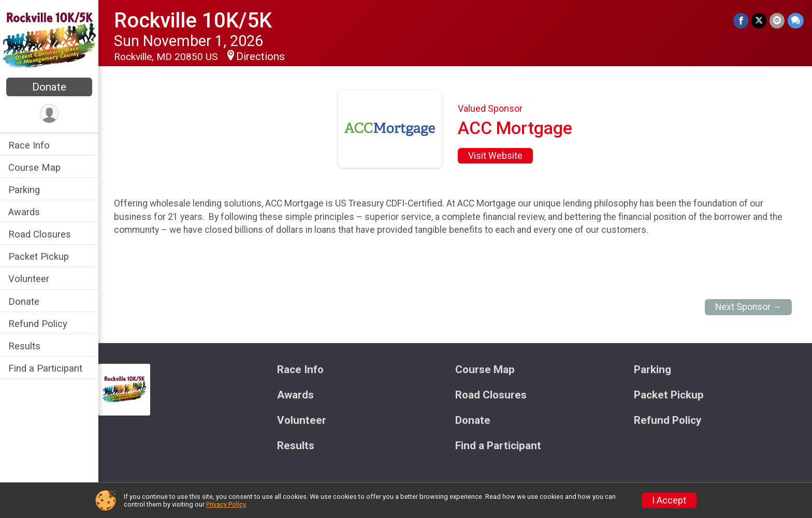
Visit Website (495, 156)
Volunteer (29, 279)
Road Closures (40, 234)
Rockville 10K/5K (193, 20)
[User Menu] (49, 114)
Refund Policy (38, 324)
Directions (260, 56)
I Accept (669, 500)
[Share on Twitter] (759, 20)
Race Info (29, 145)
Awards (24, 212)
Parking (24, 190)
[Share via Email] (777, 20)
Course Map (34, 167)
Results (24, 346)
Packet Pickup (39, 256)
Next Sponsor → (749, 307)
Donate (49, 87)
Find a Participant (45, 368)
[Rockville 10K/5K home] (49, 40)
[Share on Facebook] (741, 20)
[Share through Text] (796, 20)
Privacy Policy (226, 504)
